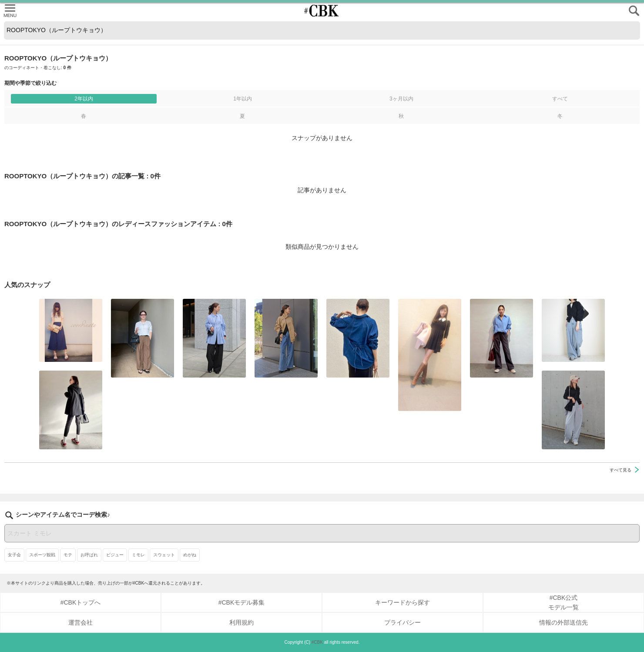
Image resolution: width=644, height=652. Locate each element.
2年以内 (84, 99)
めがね (190, 555)
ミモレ (138, 555)
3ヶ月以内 (401, 99)
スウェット (164, 555)
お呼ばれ (89, 555)
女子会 (14, 555)
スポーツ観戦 (42, 555)
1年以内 (243, 99)
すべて (560, 99)
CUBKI (322, 11)
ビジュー (115, 555)
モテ (68, 555)
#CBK (317, 642)
